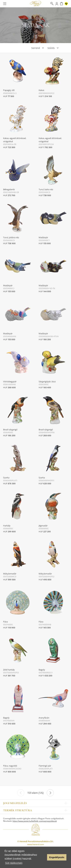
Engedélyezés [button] (57, 857)
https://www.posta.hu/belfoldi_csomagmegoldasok (35, 821)
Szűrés (51, 48)
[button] (44, 857)
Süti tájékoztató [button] (14, 863)
